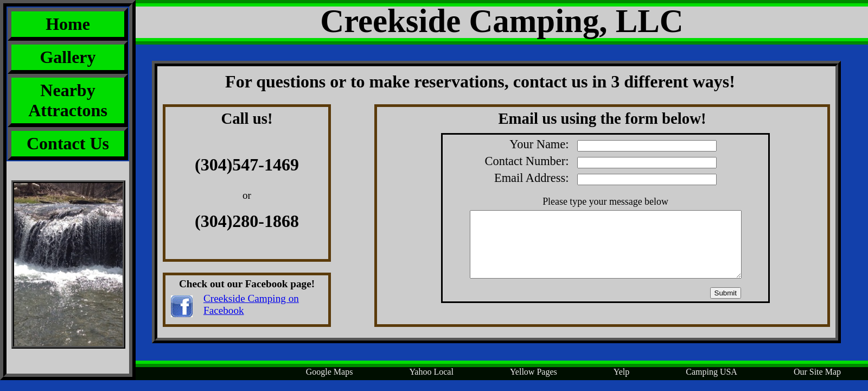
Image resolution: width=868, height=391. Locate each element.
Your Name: (613, 144)
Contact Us (68, 143)
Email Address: (605, 178)
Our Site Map (817, 372)
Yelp (622, 372)
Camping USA (711, 372)
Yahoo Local (431, 372)
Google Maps (330, 372)
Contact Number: (601, 161)
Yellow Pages (534, 372)
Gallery (68, 57)
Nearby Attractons (68, 100)
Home (68, 24)
